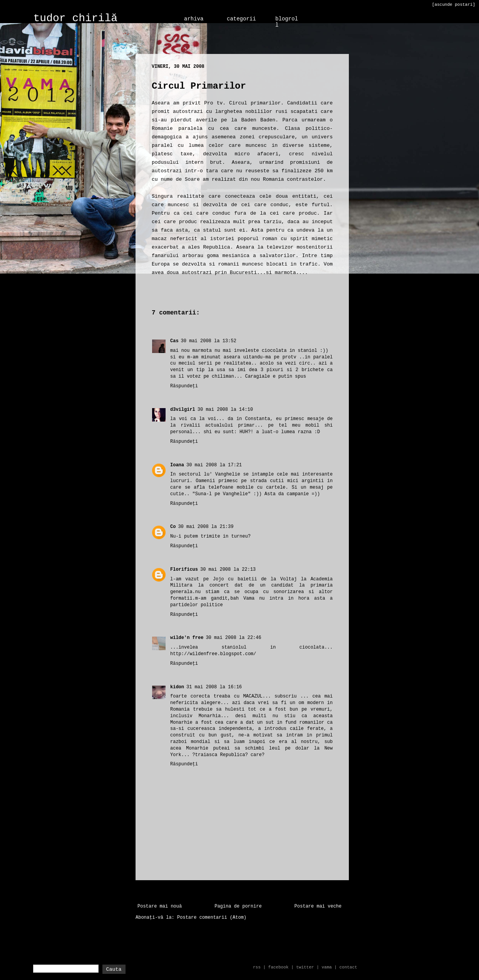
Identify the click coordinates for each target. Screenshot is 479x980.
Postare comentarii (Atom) (212, 918)
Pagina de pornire (238, 906)
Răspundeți (184, 386)
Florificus (184, 570)
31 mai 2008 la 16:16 (214, 687)
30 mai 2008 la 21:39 (206, 527)
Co (173, 527)
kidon (177, 687)
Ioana (177, 465)
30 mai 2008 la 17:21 (214, 465)
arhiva (194, 19)
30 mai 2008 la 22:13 (228, 570)
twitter (305, 967)
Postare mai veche (318, 906)
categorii (241, 19)
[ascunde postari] (454, 5)
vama (327, 967)
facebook (279, 967)
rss (257, 967)
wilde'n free (187, 638)
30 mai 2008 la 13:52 (209, 341)
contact (348, 967)
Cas (174, 341)
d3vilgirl (183, 410)
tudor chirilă (75, 18)
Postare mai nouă (160, 906)
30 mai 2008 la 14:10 (225, 410)
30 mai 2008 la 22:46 (233, 638)
